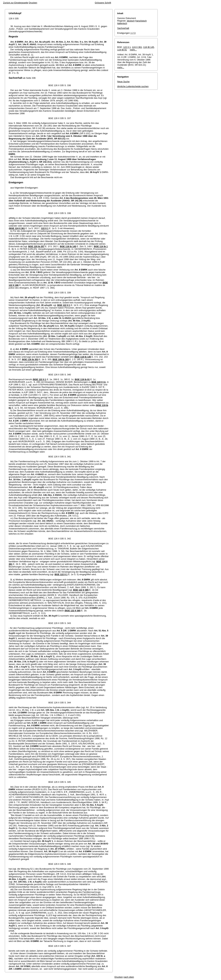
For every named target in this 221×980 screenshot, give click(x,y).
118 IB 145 (149, 47)
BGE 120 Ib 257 (36, 246)
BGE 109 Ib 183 (61, 359)
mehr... (133, 50)
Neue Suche (123, 82)
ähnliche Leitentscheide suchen (133, 86)
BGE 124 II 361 (17, 228)
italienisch (122, 23)
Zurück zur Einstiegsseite (16, 3)
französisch (141, 21)
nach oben (129, 977)
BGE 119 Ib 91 (82, 379)
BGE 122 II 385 (81, 590)
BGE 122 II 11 (99, 382)
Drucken (33, 3)
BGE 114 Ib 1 (101, 246)
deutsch (131, 21)
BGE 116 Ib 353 (30, 359)
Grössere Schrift (103, 3)
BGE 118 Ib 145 (68, 246)
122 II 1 (45, 228)
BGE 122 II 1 (64, 305)
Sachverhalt (123, 28)
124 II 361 (137, 47)
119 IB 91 (122, 50)
